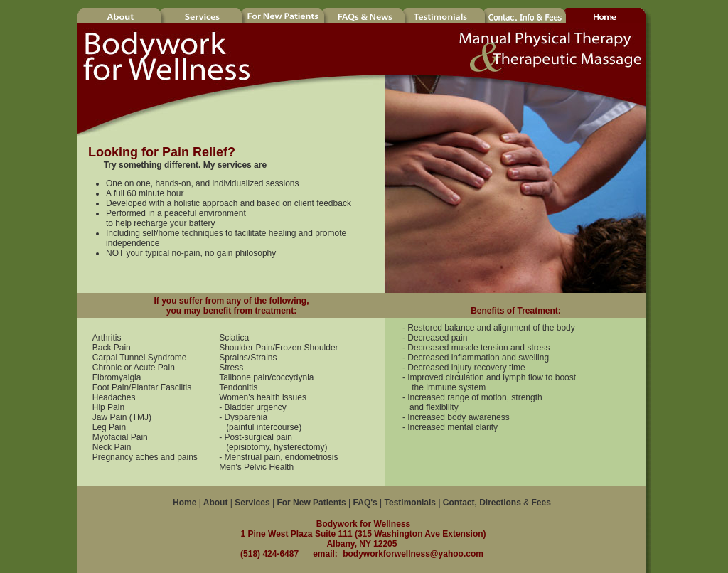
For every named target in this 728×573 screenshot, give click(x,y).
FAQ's (365, 503)
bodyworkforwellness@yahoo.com (413, 554)
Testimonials (410, 503)
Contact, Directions (482, 503)
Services (252, 503)
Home (184, 503)
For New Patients (311, 503)
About (215, 503)
